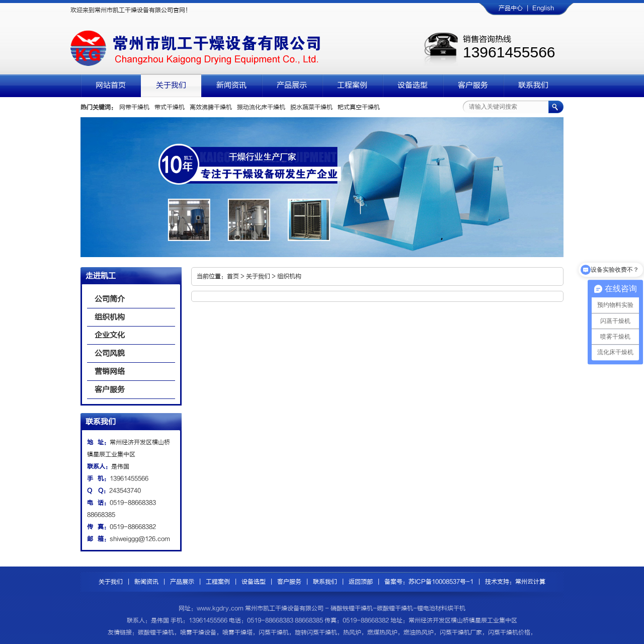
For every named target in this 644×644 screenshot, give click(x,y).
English (543, 8)
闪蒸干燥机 (274, 632)
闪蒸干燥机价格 (509, 632)
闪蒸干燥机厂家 (461, 632)
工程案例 (352, 85)
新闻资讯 (231, 85)
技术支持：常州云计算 (515, 582)
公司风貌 (110, 353)
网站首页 (111, 85)
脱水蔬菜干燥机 (311, 107)
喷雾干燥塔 (237, 632)
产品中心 (511, 8)
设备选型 (413, 85)
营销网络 (110, 372)
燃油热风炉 (419, 632)
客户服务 (473, 85)
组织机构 (110, 317)
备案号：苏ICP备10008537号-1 (429, 582)
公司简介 (110, 299)
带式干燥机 (170, 107)
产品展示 (292, 85)
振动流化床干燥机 (261, 107)
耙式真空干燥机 (359, 107)
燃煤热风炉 (382, 632)
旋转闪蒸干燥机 (316, 632)
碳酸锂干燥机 (156, 632)
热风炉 (352, 632)
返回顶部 (361, 582)
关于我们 (171, 85)
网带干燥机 (134, 107)
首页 (233, 276)
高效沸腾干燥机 (211, 107)
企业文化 (110, 335)
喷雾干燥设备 (198, 632)
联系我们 (533, 85)
